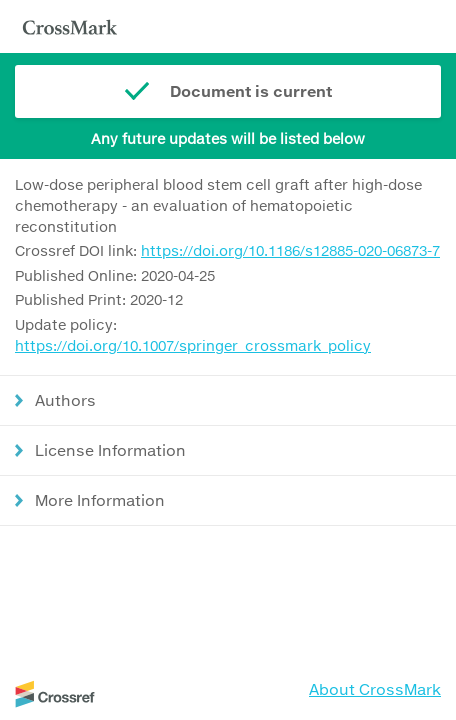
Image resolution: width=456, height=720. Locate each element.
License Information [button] (110, 450)
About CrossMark (375, 689)
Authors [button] (65, 400)
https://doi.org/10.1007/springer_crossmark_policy (193, 345)
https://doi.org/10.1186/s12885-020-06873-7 (290, 250)
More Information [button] (100, 500)
